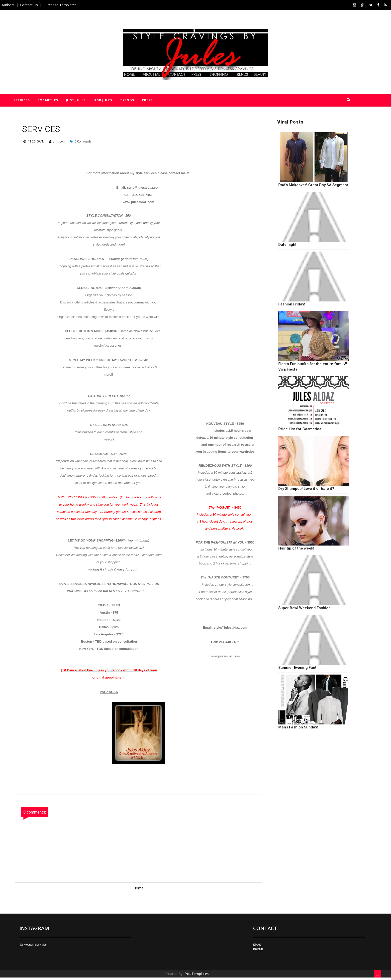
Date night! (288, 245)
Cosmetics (48, 100)
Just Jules (76, 100)
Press (147, 100)
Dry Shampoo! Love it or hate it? (306, 489)
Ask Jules (103, 100)
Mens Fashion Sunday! (298, 727)
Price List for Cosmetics (300, 429)
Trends (127, 100)
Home (138, 888)
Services (22, 100)
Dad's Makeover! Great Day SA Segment (313, 185)
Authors (8, 5)
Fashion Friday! (292, 304)
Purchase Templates (60, 5)
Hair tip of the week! (296, 548)
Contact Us (29, 5)
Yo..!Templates (197, 974)
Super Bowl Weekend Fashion (304, 608)
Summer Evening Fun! (297, 668)
